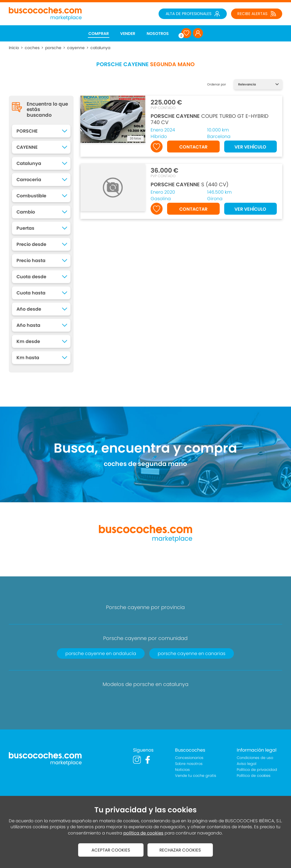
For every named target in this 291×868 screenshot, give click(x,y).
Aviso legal (247, 764)
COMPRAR (99, 34)
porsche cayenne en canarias (192, 653)
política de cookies (143, 833)
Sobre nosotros (189, 764)
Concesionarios (189, 758)
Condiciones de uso (255, 758)
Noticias (182, 770)
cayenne (76, 48)
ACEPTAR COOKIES (111, 850)
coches (32, 48)
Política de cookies (254, 776)
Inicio (14, 48)
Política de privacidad (257, 770)
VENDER (128, 34)
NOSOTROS (158, 34)
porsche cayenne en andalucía (101, 653)
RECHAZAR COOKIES (180, 850)
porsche (53, 48)
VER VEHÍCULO (250, 147)
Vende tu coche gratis (196, 776)
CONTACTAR (193, 147)
